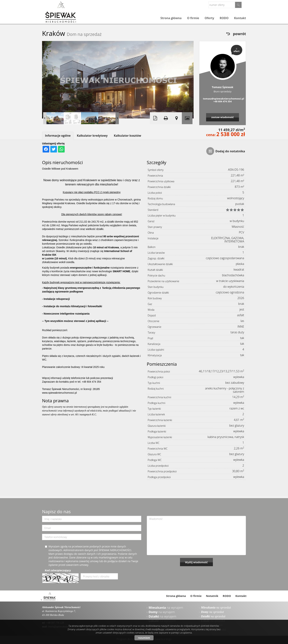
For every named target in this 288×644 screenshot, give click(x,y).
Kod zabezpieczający (58, 570)
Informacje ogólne (58, 136)
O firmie (193, 18)
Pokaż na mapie (177, 118)
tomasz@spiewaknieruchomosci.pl (223, 99)
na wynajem (166, 607)
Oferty (209, 18)
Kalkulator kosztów (128, 136)
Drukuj (166, 118)
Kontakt (240, 18)
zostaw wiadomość (222, 117)
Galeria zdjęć (187, 118)
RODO (224, 18)
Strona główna (171, 18)
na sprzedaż (216, 607)
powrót (239, 34)
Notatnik (212, 596)
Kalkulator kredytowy (92, 136)
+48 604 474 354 (223, 101)
